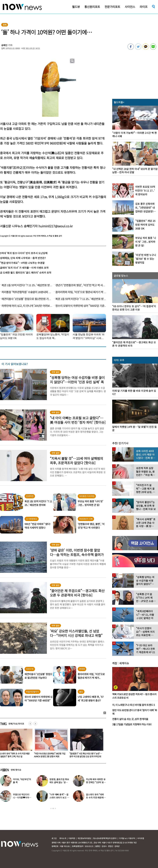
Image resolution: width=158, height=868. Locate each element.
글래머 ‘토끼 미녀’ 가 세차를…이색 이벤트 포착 (24, 268)
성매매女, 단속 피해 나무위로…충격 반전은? (23, 258)
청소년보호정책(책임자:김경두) (105, 838)
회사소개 (63, 838)
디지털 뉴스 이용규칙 (127, 838)
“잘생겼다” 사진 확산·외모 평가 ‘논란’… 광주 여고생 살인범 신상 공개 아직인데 (86, 755)
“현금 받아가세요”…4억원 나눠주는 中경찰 (22, 263)
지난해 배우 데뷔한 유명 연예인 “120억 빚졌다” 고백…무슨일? (96, 782)
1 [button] (51, 808)
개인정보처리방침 (84, 838)
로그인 (54, 838)
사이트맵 (141, 838)
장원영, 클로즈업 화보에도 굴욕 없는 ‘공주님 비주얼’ (59, 782)
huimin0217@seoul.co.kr (56, 226)
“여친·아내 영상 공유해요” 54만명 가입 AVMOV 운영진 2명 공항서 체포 (50, 755)
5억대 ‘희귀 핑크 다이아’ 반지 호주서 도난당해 (24, 253)
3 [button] (55, 808)
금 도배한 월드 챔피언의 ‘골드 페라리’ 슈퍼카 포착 (26, 273)
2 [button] (53, 808)
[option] (51, 744)
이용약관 (72, 838)
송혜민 (4, 45)
